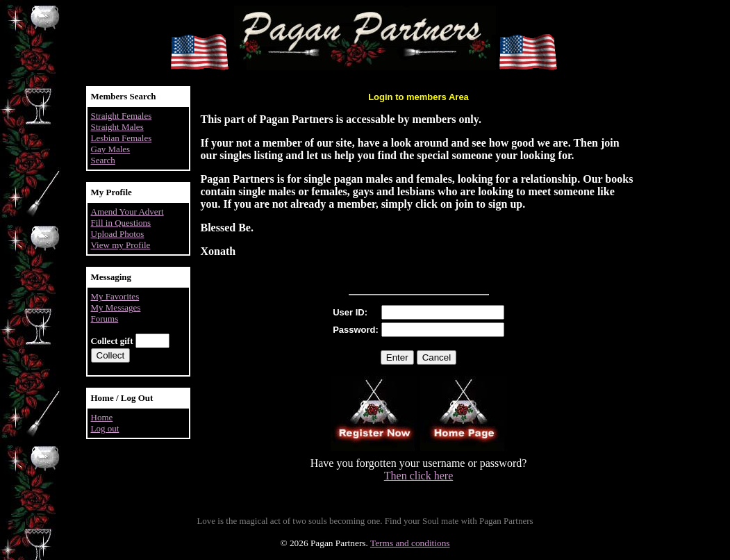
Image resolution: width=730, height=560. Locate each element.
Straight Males (117, 127)
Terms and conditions (410, 543)
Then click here (419, 476)
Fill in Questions (121, 223)
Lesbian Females (122, 138)
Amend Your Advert (127, 212)
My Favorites (115, 296)
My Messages (116, 307)
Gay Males (111, 149)
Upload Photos (118, 234)
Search (103, 160)
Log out (105, 428)
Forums (105, 319)
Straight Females (122, 116)
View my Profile (121, 245)
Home (102, 417)
